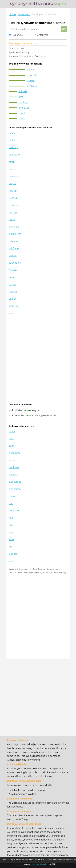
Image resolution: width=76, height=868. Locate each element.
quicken (13, 241)
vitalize (13, 299)
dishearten (15, 489)
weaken (13, 554)
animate (23, 91)
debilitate (14, 467)
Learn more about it (38, 864)
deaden (13, 460)
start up (13, 256)
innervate (14, 176)
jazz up (13, 191)
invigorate (32, 75)
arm (21, 97)
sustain (13, 270)
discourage (15, 482)
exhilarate (14, 155)
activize (13, 140)
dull (11, 503)
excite (22, 119)
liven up (13, 198)
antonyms (45, 23)
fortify (12, 162)
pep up (13, 212)
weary (12, 561)
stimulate (32, 86)
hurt (11, 525)
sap (11, 532)
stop (11, 539)
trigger (13, 284)
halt (11, 518)
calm (12, 446)
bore (12, 439)
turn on (13, 292)
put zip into (15, 234)
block (12, 431)
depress (13, 475)
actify (12, 133)
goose (12, 169)
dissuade (14, 496)
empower (24, 108)
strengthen (15, 263)
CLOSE (52, 864)
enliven (31, 70)
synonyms (27, 23)
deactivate (15, 453)
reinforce (14, 248)
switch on (14, 277)
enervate (14, 511)
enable (22, 113)
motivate (14, 205)
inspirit (13, 183)
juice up (31, 81)
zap (11, 313)
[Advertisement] (38, 359)
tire (11, 547)
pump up (14, 227)
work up (13, 306)
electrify (23, 102)
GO (64, 29)
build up (14, 147)
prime (12, 220)
